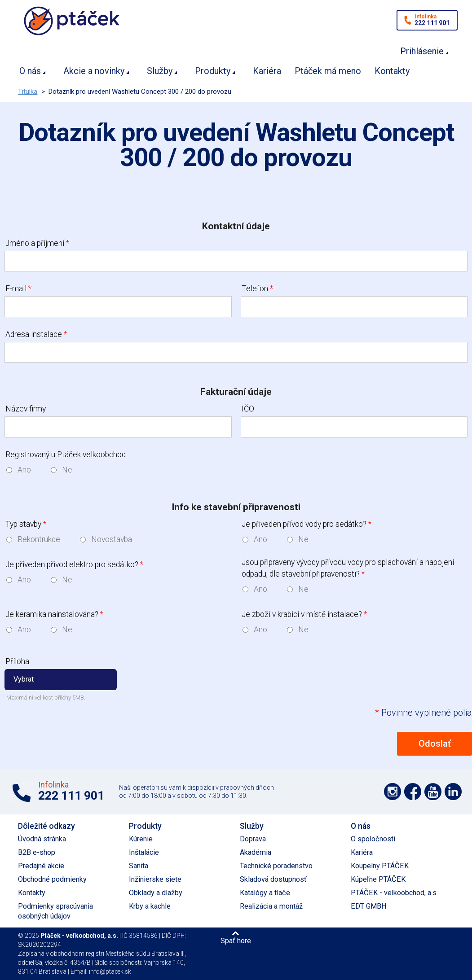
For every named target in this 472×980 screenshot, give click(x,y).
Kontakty (392, 71)
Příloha (17, 661)
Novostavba (112, 539)
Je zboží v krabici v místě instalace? (304, 614)
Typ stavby (26, 524)
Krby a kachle (150, 906)
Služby (160, 71)
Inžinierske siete (155, 879)
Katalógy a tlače (265, 893)
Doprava (253, 839)
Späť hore (236, 941)
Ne (67, 470)
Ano (24, 470)
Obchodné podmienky (52, 879)
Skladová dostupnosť (273, 879)
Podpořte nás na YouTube (433, 792)
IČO (248, 409)
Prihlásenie (422, 51)
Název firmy (26, 409)
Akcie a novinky (94, 71)
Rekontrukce (39, 539)
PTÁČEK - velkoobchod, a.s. (394, 893)
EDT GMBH (369, 906)
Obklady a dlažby (156, 893)
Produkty (213, 71)
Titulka (28, 92)
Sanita (139, 866)
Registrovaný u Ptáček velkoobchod (66, 455)
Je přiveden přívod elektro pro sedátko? (74, 564)
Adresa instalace (36, 334)
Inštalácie (144, 852)
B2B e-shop (37, 852)
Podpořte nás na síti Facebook (413, 792)
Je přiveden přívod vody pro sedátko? (307, 524)
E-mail (18, 289)
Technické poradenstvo (276, 866)
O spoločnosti (373, 839)
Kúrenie (141, 839)
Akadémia (256, 852)
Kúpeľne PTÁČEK (378, 879)
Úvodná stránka (42, 839)
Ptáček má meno (328, 71)
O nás (30, 71)
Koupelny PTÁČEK (380, 866)
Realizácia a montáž (271, 906)
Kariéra (267, 71)
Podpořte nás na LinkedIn (453, 792)
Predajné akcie (41, 866)
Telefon (257, 289)
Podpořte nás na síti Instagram (393, 792)
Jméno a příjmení (37, 243)
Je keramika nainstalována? (54, 614)
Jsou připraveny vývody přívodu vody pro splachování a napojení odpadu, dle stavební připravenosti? (348, 568)
